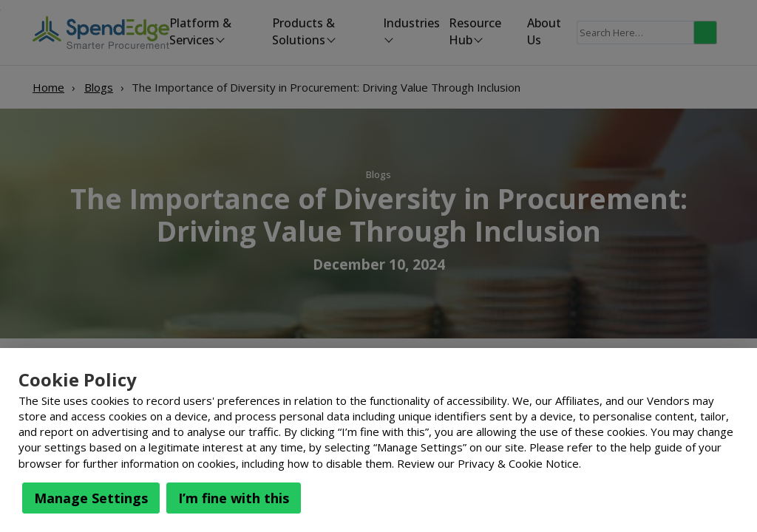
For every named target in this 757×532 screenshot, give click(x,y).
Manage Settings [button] (91, 498)
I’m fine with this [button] (234, 498)
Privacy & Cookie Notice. (519, 463)
